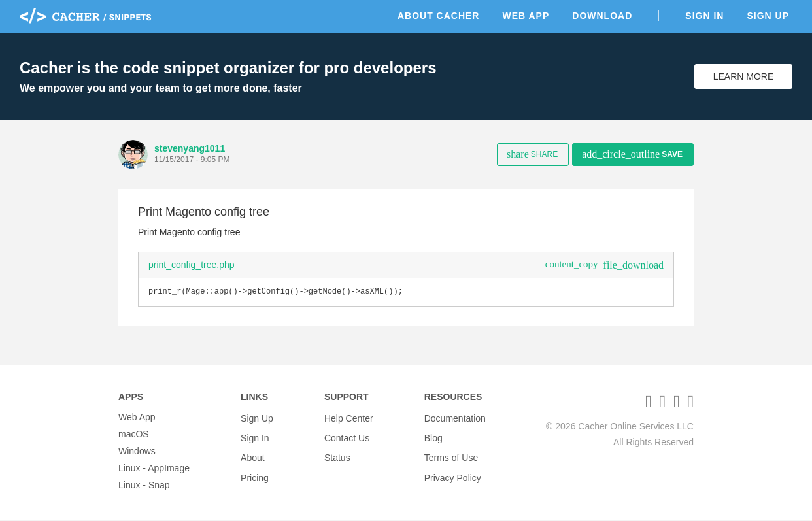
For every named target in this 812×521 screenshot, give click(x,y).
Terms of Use (451, 452)
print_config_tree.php (192, 265)
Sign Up (768, 16)
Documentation (455, 418)
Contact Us (347, 435)
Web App (526, 16)
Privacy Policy (453, 469)
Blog (433, 435)
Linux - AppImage (154, 469)
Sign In (704, 16)
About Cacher (439, 16)
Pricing (255, 469)
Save (632, 154)
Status (337, 452)
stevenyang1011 (190, 148)
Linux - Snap (144, 486)
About (253, 452)
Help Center (349, 418)
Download (602, 16)
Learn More (744, 76)
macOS (134, 435)
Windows (137, 452)
